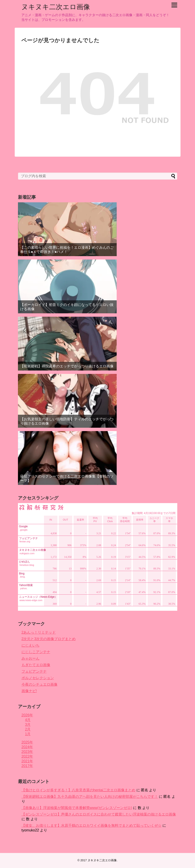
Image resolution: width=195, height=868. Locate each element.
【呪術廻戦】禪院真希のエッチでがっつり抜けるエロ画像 (67, 366)
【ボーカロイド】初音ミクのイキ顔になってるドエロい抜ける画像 (67, 307)
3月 (28, 725)
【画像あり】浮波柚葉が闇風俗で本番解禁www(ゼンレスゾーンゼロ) (77, 808)
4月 (28, 720)
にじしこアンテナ (36, 652)
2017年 (27, 766)
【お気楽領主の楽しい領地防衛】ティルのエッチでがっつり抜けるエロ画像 (67, 421)
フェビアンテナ (34, 671)
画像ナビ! (29, 691)
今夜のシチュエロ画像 (39, 684)
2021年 (27, 761)
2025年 (27, 742)
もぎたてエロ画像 (36, 665)
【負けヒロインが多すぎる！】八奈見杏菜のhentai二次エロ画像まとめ (79, 790)
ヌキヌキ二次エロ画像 (56, 7)
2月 (28, 729)
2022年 (27, 756)
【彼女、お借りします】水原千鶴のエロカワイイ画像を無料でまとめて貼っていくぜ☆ (92, 825)
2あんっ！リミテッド (39, 632)
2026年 (27, 715)
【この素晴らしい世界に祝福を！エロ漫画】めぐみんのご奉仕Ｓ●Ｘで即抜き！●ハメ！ (67, 250)
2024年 (27, 747)
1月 (28, 734)
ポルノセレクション (38, 678)
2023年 (27, 752)
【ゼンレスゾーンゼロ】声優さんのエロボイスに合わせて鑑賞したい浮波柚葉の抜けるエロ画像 (99, 814)
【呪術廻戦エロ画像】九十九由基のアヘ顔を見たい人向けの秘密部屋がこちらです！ (90, 797)
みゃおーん (31, 658)
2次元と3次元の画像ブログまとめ (49, 639)
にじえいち (31, 645)
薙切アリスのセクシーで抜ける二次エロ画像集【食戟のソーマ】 (67, 478)
